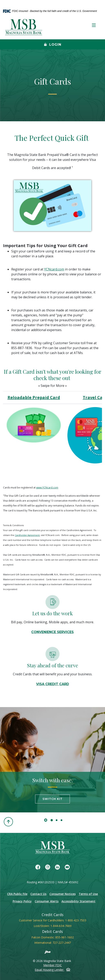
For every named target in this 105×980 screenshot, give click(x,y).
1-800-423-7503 (76, 920)
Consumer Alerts (47, 901)
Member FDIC (53, 965)
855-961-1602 (65, 937)
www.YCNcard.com (47, 488)
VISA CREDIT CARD (53, 684)
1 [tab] (52, 820)
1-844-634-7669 (61, 926)
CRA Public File (17, 894)
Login (53, 45)
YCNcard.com (54, 269)
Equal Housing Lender (52, 970)
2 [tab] (57, 820)
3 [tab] (61, 820)
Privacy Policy (22, 901)
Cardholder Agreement (27, 535)
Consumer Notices (63, 894)
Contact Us (38, 894)
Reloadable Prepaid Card (34, 397)
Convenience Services (52, 632)
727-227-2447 (62, 943)
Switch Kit (52, 799)
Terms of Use (88, 894)
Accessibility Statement (78, 901)
